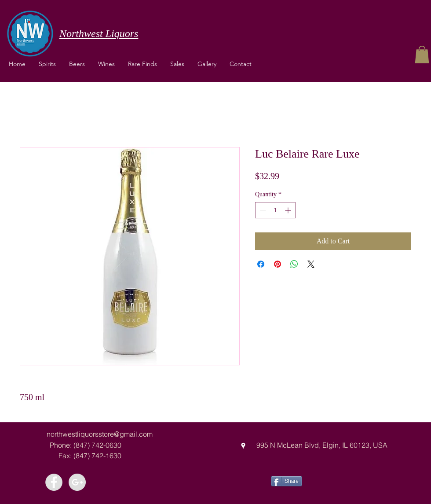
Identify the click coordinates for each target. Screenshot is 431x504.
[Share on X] (311, 264)
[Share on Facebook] (261, 264)
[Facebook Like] (335, 480)
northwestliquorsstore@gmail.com (100, 434)
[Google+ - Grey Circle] (77, 482)
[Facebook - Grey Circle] (54, 482)
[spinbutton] (275, 210)
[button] (106, 64)
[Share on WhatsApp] (294, 264)
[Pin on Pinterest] (278, 264)
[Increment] (289, 210)
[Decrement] (262, 210)
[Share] (287, 481)
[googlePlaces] (243, 446)
